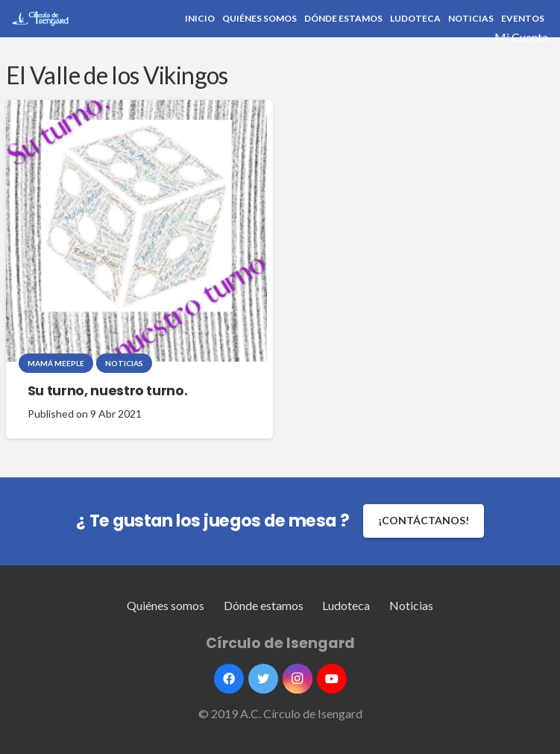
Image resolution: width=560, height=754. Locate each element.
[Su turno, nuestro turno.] (136, 230)
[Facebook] (229, 679)
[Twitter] (263, 679)
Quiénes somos (166, 605)
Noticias (124, 363)
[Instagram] (298, 679)
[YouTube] (332, 679)
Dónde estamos (264, 605)
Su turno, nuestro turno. (108, 391)
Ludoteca (346, 605)
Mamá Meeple (56, 363)
